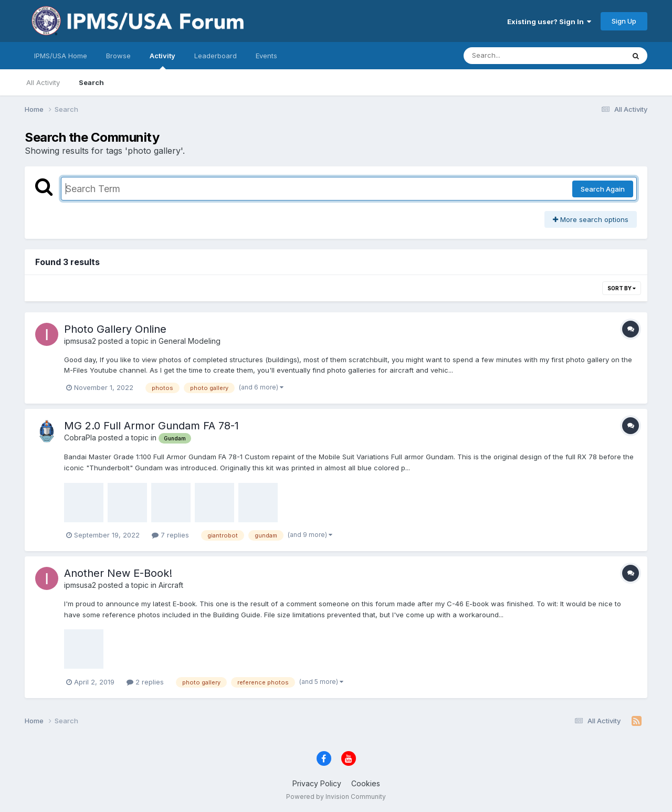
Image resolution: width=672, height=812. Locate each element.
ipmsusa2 (80, 341)
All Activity (43, 82)
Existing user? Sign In (549, 22)
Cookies (366, 783)
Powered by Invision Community (336, 797)
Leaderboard (216, 56)
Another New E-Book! (118, 573)
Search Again (603, 189)
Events (266, 56)
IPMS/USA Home (61, 56)
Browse (118, 56)
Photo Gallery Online (115, 329)
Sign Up (624, 21)
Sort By (622, 288)
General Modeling (190, 341)
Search (91, 82)
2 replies (145, 682)
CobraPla (80, 437)
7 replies (170, 535)
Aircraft (171, 585)
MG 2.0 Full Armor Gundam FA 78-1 (151, 426)
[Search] (515, 56)
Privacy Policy (317, 783)
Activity (162, 60)
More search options (591, 219)
